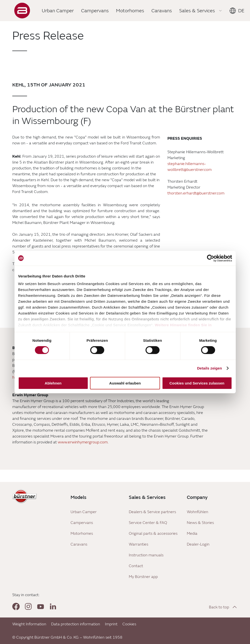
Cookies (129, 624)
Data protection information (76, 624)
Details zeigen (210, 368)
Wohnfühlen (198, 512)
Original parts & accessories (153, 534)
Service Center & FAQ (148, 523)
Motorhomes (82, 534)
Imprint (111, 624)
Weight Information (29, 624)
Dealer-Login (198, 544)
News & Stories (200, 523)
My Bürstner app (143, 577)
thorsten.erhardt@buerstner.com (196, 193)
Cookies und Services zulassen (197, 383)
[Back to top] (223, 607)
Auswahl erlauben (125, 383)
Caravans (79, 544)
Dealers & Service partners (152, 512)
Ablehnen (53, 383)
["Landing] (22, 11)
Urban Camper (84, 512)
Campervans (82, 523)
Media (192, 534)
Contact (136, 566)
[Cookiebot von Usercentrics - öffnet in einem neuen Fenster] (211, 258)
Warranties (139, 544)
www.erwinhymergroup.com (83, 442)
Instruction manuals (146, 555)
